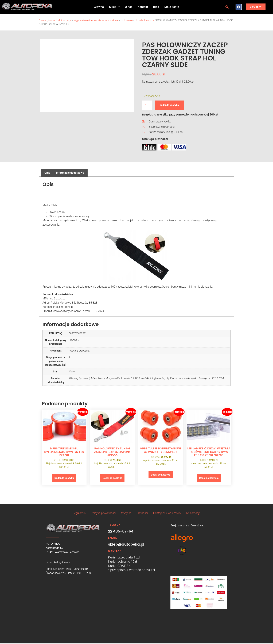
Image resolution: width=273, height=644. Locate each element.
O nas (129, 7)
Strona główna (47, 20)
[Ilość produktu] (147, 105)
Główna (99, 7)
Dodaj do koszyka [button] (64, 478)
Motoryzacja (64, 20)
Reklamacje (193, 514)
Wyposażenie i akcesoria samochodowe (96, 20)
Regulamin (79, 514)
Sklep (114, 7)
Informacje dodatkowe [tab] (70, 173)
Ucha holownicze (144, 20)
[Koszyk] (256, 7)
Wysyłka (126, 514)
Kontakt (143, 7)
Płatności (142, 514)
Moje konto (172, 7)
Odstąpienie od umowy (167, 514)
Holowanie (127, 20)
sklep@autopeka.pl (126, 545)
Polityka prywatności (103, 514)
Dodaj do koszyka (171, 105)
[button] (114, 7)
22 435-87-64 (121, 532)
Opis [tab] (47, 173)
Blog (156, 7)
